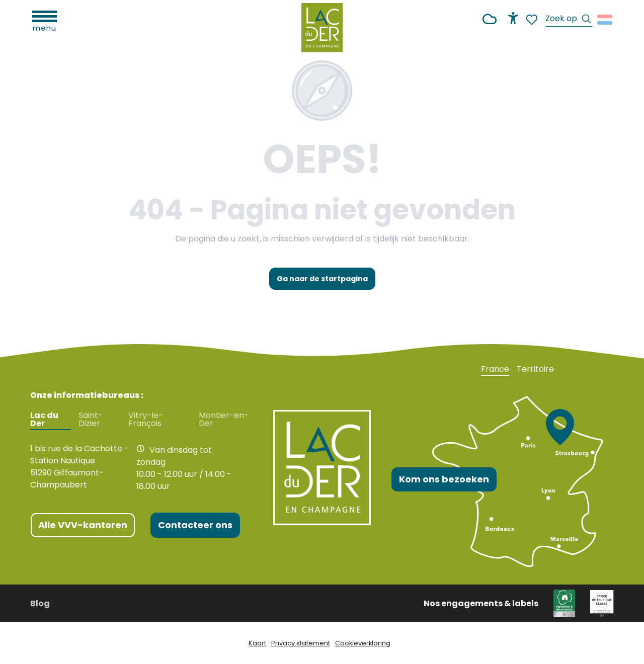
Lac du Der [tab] (44, 420)
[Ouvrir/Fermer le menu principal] (45, 20)
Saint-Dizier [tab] (91, 420)
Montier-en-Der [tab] (224, 420)
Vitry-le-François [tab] (146, 420)
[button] (569, 20)
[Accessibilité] (513, 18)
